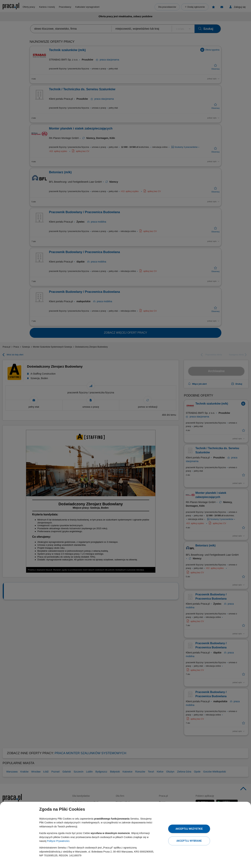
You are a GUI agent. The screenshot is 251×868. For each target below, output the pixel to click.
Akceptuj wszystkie (189, 829)
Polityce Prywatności (58, 841)
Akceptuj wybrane (189, 841)
